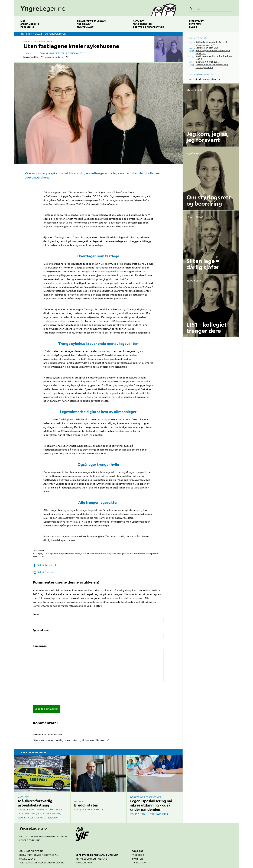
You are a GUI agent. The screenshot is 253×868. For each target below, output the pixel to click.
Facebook (138, 855)
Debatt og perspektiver (148, 27)
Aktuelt (138, 21)
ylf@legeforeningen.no (91, 859)
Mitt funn (196, 24)
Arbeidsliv (84, 24)
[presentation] (60, 695)
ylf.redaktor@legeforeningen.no (42, 862)
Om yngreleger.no (31, 851)
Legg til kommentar (46, 709)
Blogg (193, 27)
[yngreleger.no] (80, 8)
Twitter (137, 859)
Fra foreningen (143, 24)
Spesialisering (30, 24)
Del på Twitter (43, 572)
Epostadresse (41, 630)
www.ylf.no (84, 862)
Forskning (27, 27)
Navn (36, 614)
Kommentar (40, 646)
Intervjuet (196, 21)
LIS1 (23, 21)
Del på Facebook (45, 565)
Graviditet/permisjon (91, 21)
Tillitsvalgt (85, 27)
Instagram (139, 862)
